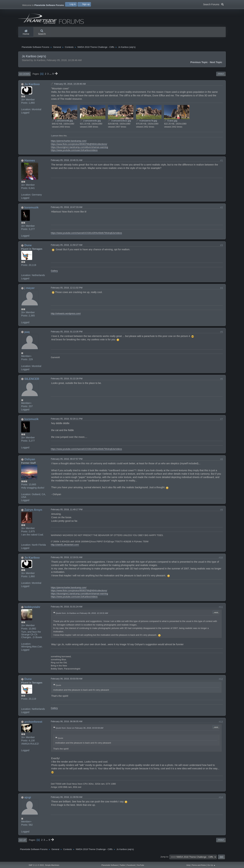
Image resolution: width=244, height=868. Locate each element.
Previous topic (199, 64)
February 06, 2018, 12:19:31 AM (67, 559)
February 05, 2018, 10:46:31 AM (67, 162)
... (51, 75)
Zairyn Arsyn (33, 511)
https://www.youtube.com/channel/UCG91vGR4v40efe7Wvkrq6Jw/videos (86, 234)
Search (42, 33)
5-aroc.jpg (171, 122)
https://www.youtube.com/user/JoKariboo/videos (74, 152)
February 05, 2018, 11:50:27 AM (67, 246)
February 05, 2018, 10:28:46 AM (70, 85)
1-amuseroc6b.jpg (62, 122)
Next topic (216, 64)
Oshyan (30, 461)
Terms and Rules (199, 865)
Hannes (30, 162)
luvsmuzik (31, 209)
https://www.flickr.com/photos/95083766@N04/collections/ (79, 145)
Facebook (131, 865)
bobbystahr (32, 608)
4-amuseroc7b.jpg (146, 122)
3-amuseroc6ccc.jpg (119, 122)
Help (188, 865)
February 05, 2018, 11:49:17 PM (67, 511)
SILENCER (32, 380)
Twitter (123, 865)
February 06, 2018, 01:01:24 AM (67, 608)
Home (26, 33)
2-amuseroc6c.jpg (90, 122)
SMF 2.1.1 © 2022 (36, 865)
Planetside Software (110, 865)
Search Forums (213, 4)
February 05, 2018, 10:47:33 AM (67, 208)
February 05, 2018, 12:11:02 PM (67, 289)
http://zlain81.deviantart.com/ (65, 546)
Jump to (164, 858)
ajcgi (28, 799)
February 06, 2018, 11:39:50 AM (67, 798)
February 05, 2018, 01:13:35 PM (67, 333)
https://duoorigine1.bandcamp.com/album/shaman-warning (79, 148)
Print (221, 75)
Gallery (54, 272)
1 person (55, 137)
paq (27, 333)
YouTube (140, 865)
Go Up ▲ (211, 865)
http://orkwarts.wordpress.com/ (66, 315)
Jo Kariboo (32, 85)
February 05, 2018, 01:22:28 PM (67, 380)
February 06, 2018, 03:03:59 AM (67, 680)
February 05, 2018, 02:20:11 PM (67, 420)
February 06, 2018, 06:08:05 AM (67, 723)
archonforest (33, 723)
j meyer (29, 289)
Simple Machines (52, 865)
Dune (28, 247)
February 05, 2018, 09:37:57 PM (67, 460)
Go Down (24, 75)
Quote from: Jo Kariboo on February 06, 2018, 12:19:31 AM (82, 614)
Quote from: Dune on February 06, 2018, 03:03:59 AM (79, 729)
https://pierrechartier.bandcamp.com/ (69, 142)
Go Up (23, 841)
